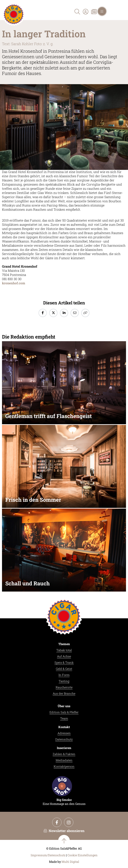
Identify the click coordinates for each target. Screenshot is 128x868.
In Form (64, 675)
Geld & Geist (64, 669)
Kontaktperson (64, 766)
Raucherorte (64, 687)
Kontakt (64, 727)
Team (64, 718)
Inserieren (64, 748)
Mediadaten (64, 760)
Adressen (64, 733)
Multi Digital (70, 862)
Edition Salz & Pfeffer (64, 712)
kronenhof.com (14, 283)
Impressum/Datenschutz (48, 855)
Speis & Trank (64, 663)
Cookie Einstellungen (82, 855)
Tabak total (64, 650)
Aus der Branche (64, 693)
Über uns (64, 706)
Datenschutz (64, 739)
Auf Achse (64, 656)
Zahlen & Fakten (64, 754)
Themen (64, 644)
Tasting (64, 681)
